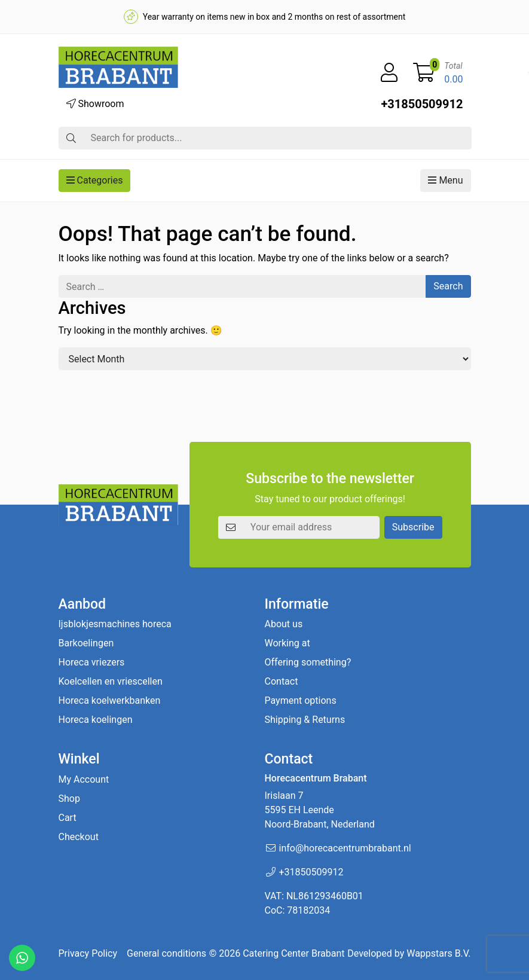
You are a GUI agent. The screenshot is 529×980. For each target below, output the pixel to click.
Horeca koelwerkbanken (110, 700)
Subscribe (413, 527)
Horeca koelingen (96, 720)
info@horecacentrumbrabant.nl (345, 848)
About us (284, 624)
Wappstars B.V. (438, 953)
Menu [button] (445, 180)
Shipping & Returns (305, 720)
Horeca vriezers (92, 662)
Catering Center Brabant (293, 953)
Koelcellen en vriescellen (111, 681)
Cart (68, 818)
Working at (288, 643)
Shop (69, 799)
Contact (282, 681)
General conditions (166, 953)
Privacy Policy (88, 953)
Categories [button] (95, 180)
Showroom (95, 104)
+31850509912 (422, 104)
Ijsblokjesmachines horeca (115, 624)
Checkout (79, 837)
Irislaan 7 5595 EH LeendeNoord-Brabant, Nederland (320, 810)
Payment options (301, 700)
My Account (84, 779)
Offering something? (308, 662)
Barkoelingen (86, 643)
